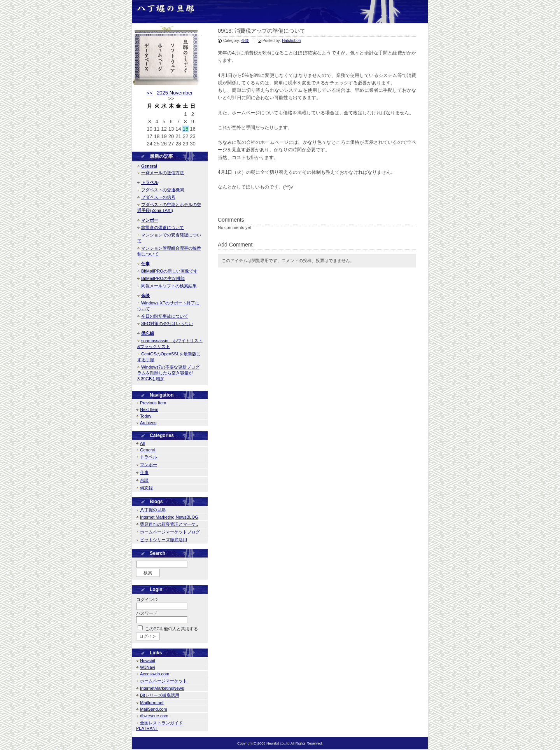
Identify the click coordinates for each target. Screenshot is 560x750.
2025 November (175, 93)
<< (150, 93)
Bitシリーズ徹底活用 (160, 695)
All (142, 443)
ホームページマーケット (164, 681)
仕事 (145, 264)
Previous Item (153, 403)
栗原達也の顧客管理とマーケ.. (169, 524)
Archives (148, 423)
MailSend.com (154, 709)
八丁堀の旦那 (153, 510)
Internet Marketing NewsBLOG (169, 517)
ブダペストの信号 (158, 197)
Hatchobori (291, 41)
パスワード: (147, 613)
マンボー (150, 220)
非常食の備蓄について (163, 227)
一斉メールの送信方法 (163, 173)
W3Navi (148, 667)
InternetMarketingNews (162, 688)
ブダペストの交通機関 (163, 190)
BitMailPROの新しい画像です (169, 271)
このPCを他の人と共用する (171, 629)
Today (146, 416)
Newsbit (148, 661)
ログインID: (147, 600)
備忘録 (148, 333)
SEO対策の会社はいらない (167, 323)
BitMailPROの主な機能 (163, 278)
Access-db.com (155, 674)
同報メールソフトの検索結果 (169, 286)
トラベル (150, 182)
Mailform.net (152, 703)
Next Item (149, 409)
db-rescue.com (154, 716)
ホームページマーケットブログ (170, 532)
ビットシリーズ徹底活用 (164, 540)
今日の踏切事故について (165, 316)
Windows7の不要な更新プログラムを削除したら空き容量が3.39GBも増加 (168, 373)
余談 (245, 41)
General (149, 166)
